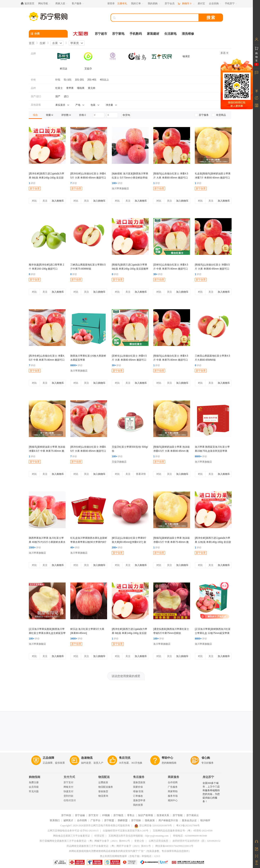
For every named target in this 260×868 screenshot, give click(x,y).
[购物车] (186, 4)
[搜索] (158, 18)
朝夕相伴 (205, 820)
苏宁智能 (178, 815)
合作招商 (173, 782)
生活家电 (170, 34)
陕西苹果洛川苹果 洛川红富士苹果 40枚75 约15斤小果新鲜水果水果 (47, 542)
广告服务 (173, 787)
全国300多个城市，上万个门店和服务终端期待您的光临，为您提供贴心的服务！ (211, 792)
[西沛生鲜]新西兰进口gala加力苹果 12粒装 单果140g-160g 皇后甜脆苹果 (213, 542)
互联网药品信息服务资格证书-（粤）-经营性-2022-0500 (183, 831)
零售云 (131, 815)
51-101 (68, 80)
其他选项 (36, 105)
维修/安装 (138, 791)
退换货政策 (139, 782)
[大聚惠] (81, 34)
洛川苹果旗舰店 (120, 189)
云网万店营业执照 (158, 841)
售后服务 (139, 777)
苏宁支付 (68, 782)
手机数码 (136, 34)
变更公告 (139, 841)
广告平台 (95, 820)
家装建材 (153, 34)
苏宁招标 (136, 820)
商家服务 (174, 777)
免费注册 (34, 782)
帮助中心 (167, 758)
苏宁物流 (118, 815)
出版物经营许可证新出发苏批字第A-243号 (126, 831)
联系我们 (55, 820)
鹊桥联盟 (123, 820)
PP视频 (106, 815)
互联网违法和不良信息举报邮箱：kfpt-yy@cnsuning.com (138, 836)
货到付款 (68, 796)
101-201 (79, 80)
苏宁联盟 (109, 820)
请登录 (111, 3)
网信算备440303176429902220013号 (174, 846)
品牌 (33, 54)
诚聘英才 (68, 820)
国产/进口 (36, 96)
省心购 (206, 758)
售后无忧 (125, 758)
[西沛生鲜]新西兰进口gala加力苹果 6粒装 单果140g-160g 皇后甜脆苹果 (129, 633)
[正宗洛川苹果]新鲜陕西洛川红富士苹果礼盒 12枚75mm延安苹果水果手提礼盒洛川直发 (213, 633)
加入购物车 (58, 201)
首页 (32, 43)
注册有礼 (122, 3)
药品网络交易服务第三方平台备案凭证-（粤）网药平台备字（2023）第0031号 (109, 846)
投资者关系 (163, 815)
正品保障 (48, 758)
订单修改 (138, 796)
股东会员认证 (189, 820)
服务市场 (173, 796)
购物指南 (35, 777)
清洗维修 (188, 34)
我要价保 (138, 787)
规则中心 (173, 800)
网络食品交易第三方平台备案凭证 (72, 836)
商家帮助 (173, 791)
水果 (55, 43)
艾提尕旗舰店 (119, 462)
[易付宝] (201, 4)
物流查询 (103, 796)
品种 (33, 88)
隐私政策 (150, 820)
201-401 (92, 80)
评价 (32, 183)
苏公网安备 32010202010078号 (153, 826)
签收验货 (103, 791)
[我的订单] (137, 4)
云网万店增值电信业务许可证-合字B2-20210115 (73, 831)
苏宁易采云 (193, 815)
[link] (35, 115)
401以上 (104, 80)
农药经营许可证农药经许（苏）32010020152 (196, 841)
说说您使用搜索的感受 (126, 676)
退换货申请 (139, 800)
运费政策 (103, 782)
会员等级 (34, 787)
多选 (224, 53)
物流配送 (104, 777)
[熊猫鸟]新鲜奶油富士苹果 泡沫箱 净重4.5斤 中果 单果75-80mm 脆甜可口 (171, 542)
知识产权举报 (146, 815)
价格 (33, 80)
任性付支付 (70, 800)
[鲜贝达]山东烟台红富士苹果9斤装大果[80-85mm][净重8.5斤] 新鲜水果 (129, 542)
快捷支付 (68, 791)
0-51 (58, 80)
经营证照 (99, 836)
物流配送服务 (106, 787)
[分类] (48, 34)
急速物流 (87, 758)
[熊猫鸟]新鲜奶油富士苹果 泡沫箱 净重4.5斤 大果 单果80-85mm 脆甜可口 (171, 451)
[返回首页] (29, 4)
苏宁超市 (101, 34)
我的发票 (138, 805)
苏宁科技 (66, 815)
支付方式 (69, 777)
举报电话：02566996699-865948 (190, 836)
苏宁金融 (80, 815)
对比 (34, 201)
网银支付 (68, 787)
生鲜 (43, 43)
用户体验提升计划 (168, 820)
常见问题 (34, 791)
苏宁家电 (118, 34)
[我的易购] (154, 4)
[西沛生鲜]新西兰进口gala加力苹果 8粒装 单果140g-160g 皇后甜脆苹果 (47, 178)
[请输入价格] (99, 115)
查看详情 (141, 474)
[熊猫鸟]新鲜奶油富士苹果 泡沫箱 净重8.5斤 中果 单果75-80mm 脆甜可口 (47, 451)
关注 (45, 201)
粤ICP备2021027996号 (188, 826)
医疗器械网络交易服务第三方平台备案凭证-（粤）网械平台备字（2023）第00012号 (85, 841)
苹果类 (75, 43)
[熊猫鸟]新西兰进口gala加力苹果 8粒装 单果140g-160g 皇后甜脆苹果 (130, 269)
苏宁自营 (35, 189)
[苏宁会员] (170, 4)
